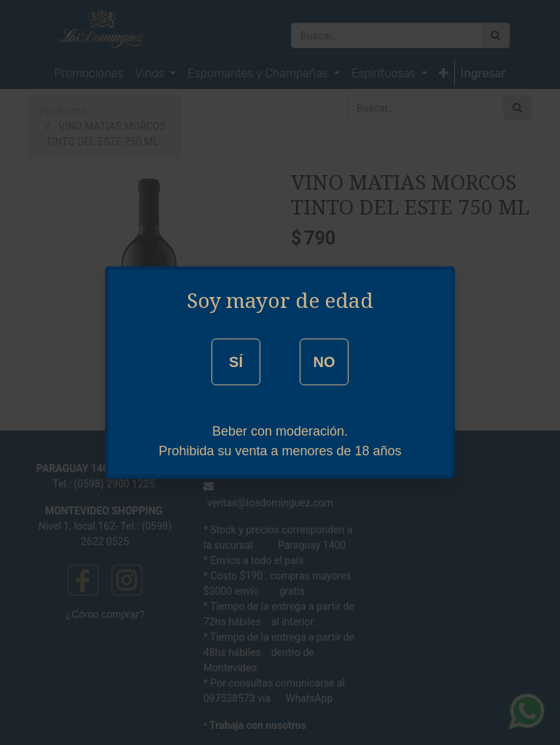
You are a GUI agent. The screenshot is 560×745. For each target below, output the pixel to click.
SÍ (236, 362)
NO (324, 362)
